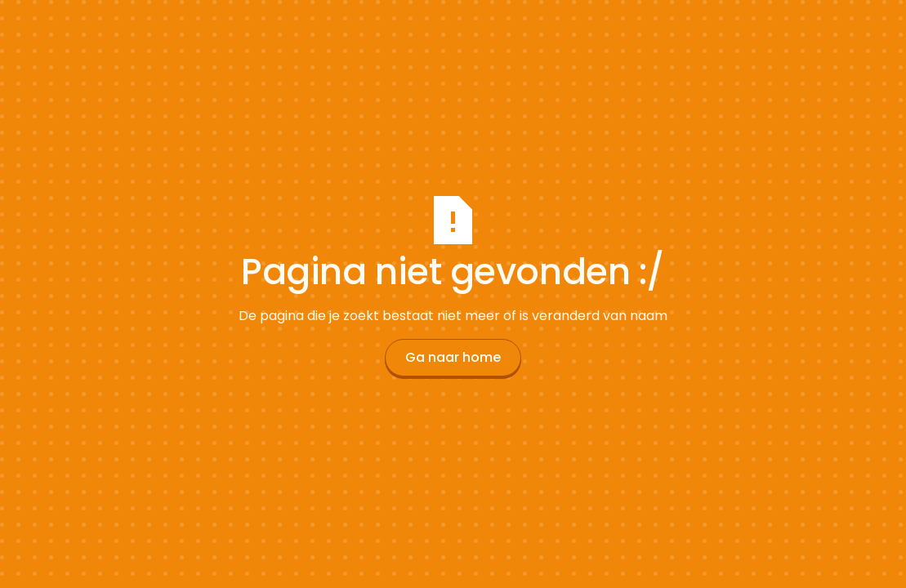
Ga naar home (453, 357)
